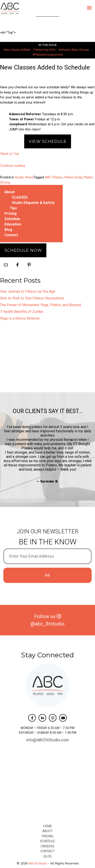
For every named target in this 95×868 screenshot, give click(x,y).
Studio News (24, 177)
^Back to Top (10, 154)
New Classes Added (17, 50)
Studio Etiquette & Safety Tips (32, 205)
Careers (47, 846)
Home (48, 826)
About (10, 192)
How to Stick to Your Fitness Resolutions (32, 298)
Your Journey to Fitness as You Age (28, 291)
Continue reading (12, 166)
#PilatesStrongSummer (48, 55)
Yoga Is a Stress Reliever (20, 318)
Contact (11, 235)
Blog (8, 230)
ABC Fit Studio (38, 863)
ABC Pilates (54, 177)
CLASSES (20, 197)
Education (13, 224)
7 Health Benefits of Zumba (22, 312)
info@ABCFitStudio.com (48, 740)
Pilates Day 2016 (44, 50)
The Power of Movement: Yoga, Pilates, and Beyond (40, 305)
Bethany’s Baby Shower (74, 50)
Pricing (11, 213)
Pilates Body (73, 177)
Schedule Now (23, 250)
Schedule (12, 219)
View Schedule (48, 141)
